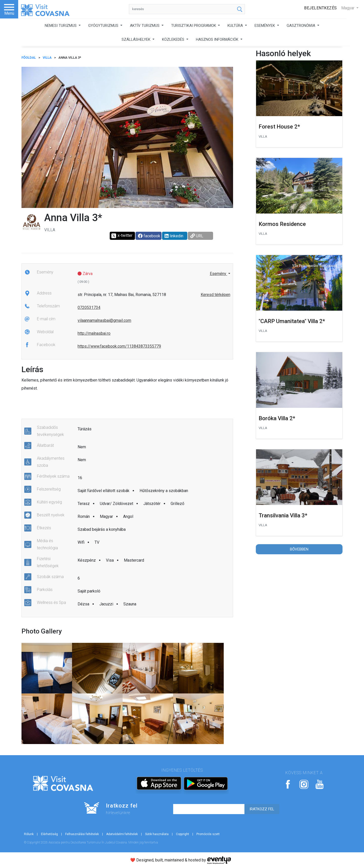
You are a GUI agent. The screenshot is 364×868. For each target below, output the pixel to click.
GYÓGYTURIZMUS (104, 26)
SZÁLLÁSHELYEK (136, 39)
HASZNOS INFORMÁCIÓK (218, 39)
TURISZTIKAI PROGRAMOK (194, 26)
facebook (149, 236)
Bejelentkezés (321, 8)
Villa (47, 58)
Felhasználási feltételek (82, 834)
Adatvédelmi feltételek (122, 834)
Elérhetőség (49, 834)
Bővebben (299, 549)
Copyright (183, 834)
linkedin (174, 236)
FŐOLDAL (29, 58)
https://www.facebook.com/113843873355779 (119, 346)
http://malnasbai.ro (94, 333)
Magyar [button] (348, 8)
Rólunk (29, 834)
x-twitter (122, 236)
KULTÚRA (236, 26)
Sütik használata (157, 834)
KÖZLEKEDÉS (174, 39)
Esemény (219, 274)
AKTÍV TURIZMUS (145, 26)
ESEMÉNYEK (265, 26)
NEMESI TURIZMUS (61, 26)
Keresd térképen (215, 295)
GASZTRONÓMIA (301, 26)
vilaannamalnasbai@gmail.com (104, 320)
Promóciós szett (208, 834)
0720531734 (89, 308)
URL (197, 236)
